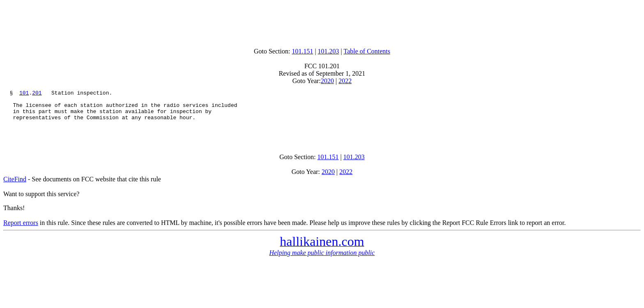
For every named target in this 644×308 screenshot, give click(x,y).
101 (24, 94)
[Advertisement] (322, 22)
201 (37, 94)
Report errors (21, 231)
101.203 (329, 51)
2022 (345, 81)
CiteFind (15, 188)
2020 (327, 81)
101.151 (302, 51)
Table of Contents (367, 51)
